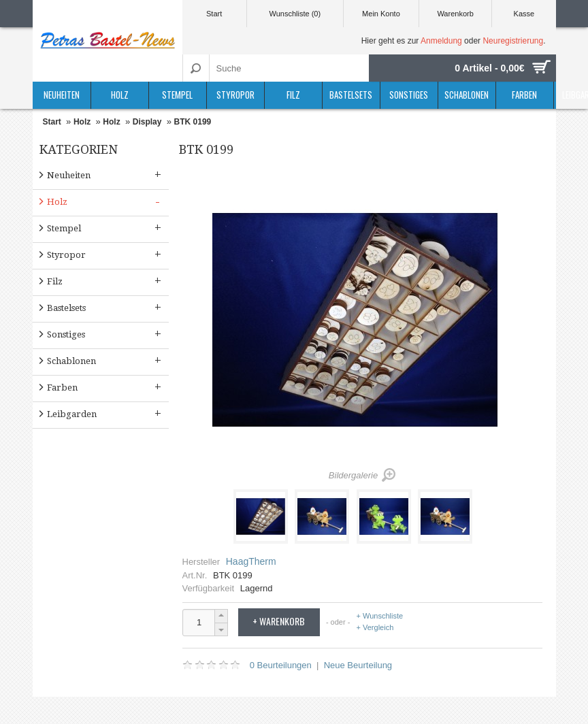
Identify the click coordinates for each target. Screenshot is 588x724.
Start (214, 14)
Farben (524, 95)
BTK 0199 (193, 122)
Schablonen (467, 95)
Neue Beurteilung (358, 665)
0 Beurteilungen (281, 665)
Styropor (235, 95)
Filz (293, 95)
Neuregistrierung (513, 41)
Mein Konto (381, 14)
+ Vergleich (375, 627)
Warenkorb (455, 14)
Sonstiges (409, 95)
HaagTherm (251, 561)
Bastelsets (351, 95)
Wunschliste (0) (295, 14)
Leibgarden (105, 413)
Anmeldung (441, 41)
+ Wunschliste (380, 616)
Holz (120, 95)
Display (147, 122)
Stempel (177, 95)
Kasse (524, 14)
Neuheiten (62, 95)
